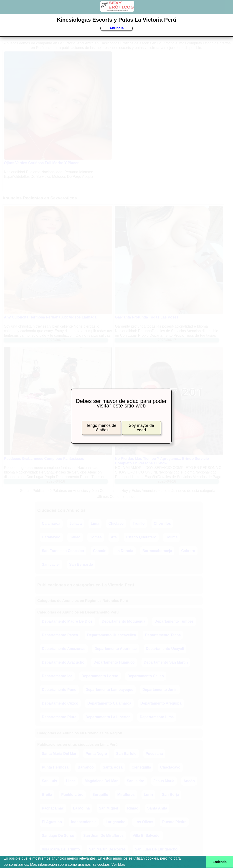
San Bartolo (126, 754)
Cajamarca (51, 523)
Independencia (84, 822)
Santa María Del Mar (59, 754)
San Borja (171, 795)
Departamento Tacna (163, 635)
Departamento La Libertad (108, 717)
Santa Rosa (113, 767)
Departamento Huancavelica (111, 635)
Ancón (189, 781)
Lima (95, 523)
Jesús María (164, 781)
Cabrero (188, 551)
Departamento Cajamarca (109, 703)
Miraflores (126, 795)
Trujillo (139, 523)
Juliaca (76, 523)
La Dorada (124, 551)
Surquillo (100, 795)
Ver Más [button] (118, 864)
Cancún (100, 551)
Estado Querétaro (141, 537)
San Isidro (135, 781)
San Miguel (109, 808)
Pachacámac (53, 808)
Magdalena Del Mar (101, 781)
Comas (96, 537)
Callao (75, 537)
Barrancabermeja (157, 551)
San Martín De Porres (107, 849)
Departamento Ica (57, 676)
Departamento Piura (59, 717)
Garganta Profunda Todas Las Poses (147, 317)
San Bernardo (81, 564)
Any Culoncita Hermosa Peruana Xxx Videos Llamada (50, 317)
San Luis (49, 781)
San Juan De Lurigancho (156, 849)
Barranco (86, 767)
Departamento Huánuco (114, 662)
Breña (47, 795)
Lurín (148, 795)
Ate (114, 537)
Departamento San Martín (166, 662)
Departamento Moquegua (124, 621)
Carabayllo (51, 537)
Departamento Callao (146, 676)
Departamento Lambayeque (109, 690)
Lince (71, 781)
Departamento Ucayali (165, 649)
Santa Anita (157, 808)
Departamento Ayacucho (63, 662)
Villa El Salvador (147, 836)
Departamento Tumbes (174, 621)
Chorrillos (162, 523)
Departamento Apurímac (115, 649)
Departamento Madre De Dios (67, 621)
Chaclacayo (170, 767)
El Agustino (52, 822)
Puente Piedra (174, 822)
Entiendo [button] (220, 862)
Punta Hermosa (55, 767)
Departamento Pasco (60, 635)
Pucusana (154, 754)
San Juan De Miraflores (103, 836)
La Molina (81, 808)
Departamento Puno (59, 690)
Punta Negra (96, 754)
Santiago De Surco (58, 836)
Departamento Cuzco (60, 703)
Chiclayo (116, 523)
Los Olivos (144, 822)
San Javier (51, 564)
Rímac (133, 808)
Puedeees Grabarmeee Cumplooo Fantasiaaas (44, 459)
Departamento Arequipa (161, 703)
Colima (171, 537)
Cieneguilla (141, 767)
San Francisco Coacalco (63, 551)
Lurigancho (115, 822)
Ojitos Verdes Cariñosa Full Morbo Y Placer (41, 163)
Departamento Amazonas (64, 649)
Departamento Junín (160, 690)
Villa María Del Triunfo (61, 849)
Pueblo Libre (72, 795)
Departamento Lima (157, 717)
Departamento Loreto (100, 676)
